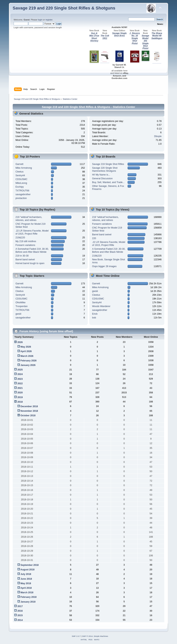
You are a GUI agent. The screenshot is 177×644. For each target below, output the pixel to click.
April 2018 (26, 588)
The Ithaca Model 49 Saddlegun (157, 36)
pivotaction (21, 198)
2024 (20, 374)
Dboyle (158, 136)
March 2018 (27, 593)
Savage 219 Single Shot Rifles (108, 164)
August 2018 (27, 570)
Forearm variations (25, 245)
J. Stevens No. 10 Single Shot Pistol (135, 38)
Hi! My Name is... (101, 175)
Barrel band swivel (25, 260)
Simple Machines (101, 636)
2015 (20, 615)
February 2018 (29, 597)
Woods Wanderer (101, 306)
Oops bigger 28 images (104, 266)
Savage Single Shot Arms (119, 34)
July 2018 (26, 574)
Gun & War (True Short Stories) (94, 37)
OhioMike (21, 303)
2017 (20, 606)
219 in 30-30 (22, 256)
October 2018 (28, 416)
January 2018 (28, 602)
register (49, 20)
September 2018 (30, 565)
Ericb (95, 314)
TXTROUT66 (22, 191)
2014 (20, 620)
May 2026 (26, 347)
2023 (20, 379)
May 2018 (26, 583)
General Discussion (102, 179)
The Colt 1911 (105, 37)
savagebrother (23, 194)
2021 (20, 388)
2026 (20, 342)
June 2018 (26, 579)
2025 (20, 370)
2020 (20, 393)
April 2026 (26, 351)
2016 (20, 611)
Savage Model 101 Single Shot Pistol (145, 42)
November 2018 (29, 411)
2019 (20, 397)
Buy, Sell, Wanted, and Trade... (108, 182)
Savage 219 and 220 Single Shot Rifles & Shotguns (64, 8)
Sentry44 (20, 175)
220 (94, 238)
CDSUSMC (22, 179)
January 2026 (28, 365)
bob (94, 318)
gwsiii (18, 314)
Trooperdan (22, 306)
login (40, 20)
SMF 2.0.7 (76, 636)
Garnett (20, 164)
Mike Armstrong (24, 168)
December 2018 (29, 406)
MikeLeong (21, 183)
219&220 (20, 238)
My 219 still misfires (26, 241)
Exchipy (20, 187)
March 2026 (27, 356)
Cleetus (20, 172)
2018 (20, 402)
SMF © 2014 (87, 636)
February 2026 (29, 361)
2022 (20, 384)
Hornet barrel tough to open (30, 263)
